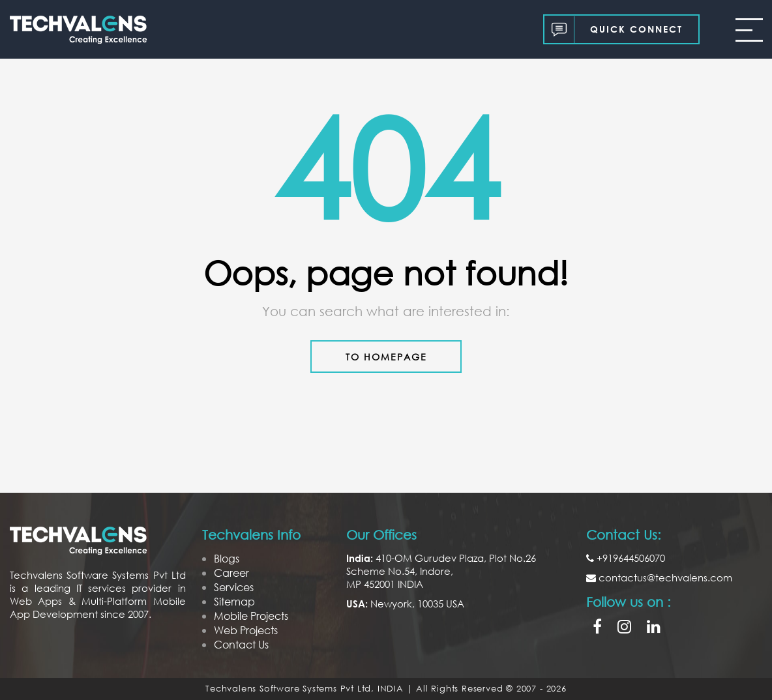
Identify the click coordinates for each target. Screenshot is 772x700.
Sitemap (234, 601)
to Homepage (386, 357)
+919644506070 (626, 558)
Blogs (227, 558)
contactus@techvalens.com (659, 577)
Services (234, 587)
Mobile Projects (251, 616)
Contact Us (241, 644)
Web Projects (246, 630)
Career (231, 573)
